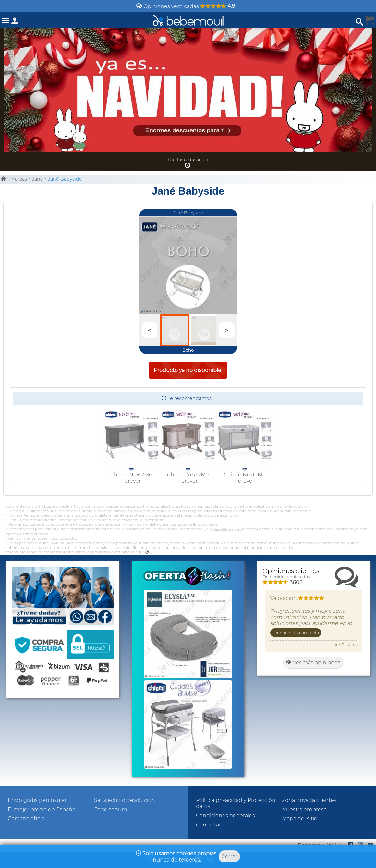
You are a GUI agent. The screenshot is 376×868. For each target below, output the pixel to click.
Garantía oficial (27, 819)
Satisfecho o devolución (125, 800)
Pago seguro (110, 809)
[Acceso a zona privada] (15, 22)
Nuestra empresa (304, 809)
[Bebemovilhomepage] (188, 20)
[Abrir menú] (6, 21)
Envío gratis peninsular (37, 800)
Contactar (208, 825)
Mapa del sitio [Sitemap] (300, 819)
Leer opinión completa (296, 633)
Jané (38, 179)
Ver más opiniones (313, 663)
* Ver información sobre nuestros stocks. (41, 538)
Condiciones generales (225, 816)
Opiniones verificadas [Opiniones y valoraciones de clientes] (186, 6)
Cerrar (229, 856)
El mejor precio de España (42, 809)
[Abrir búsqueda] (359, 22)
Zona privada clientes (309, 800)
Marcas (19, 179)
